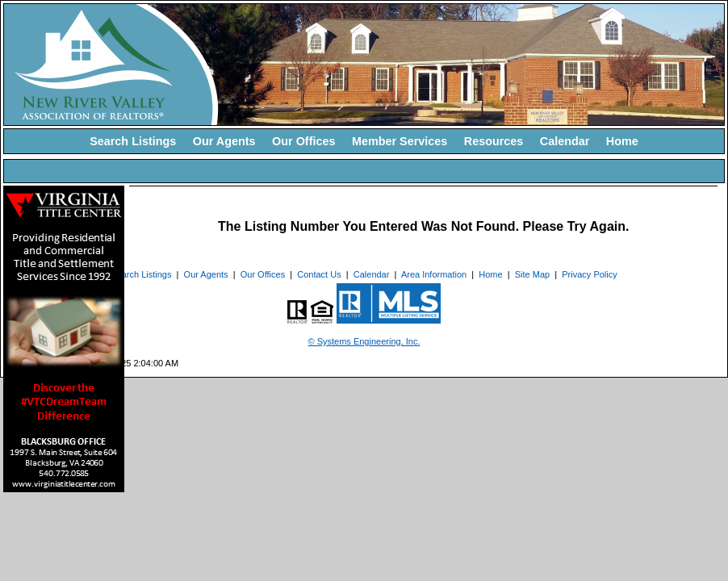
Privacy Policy (589, 274)
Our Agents (224, 141)
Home (622, 141)
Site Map (532, 274)
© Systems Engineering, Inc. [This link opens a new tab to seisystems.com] (364, 341)
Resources (494, 141)
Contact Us (319, 274)
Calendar (565, 141)
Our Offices (303, 141)
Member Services (400, 141)
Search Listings (133, 141)
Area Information (434, 274)
